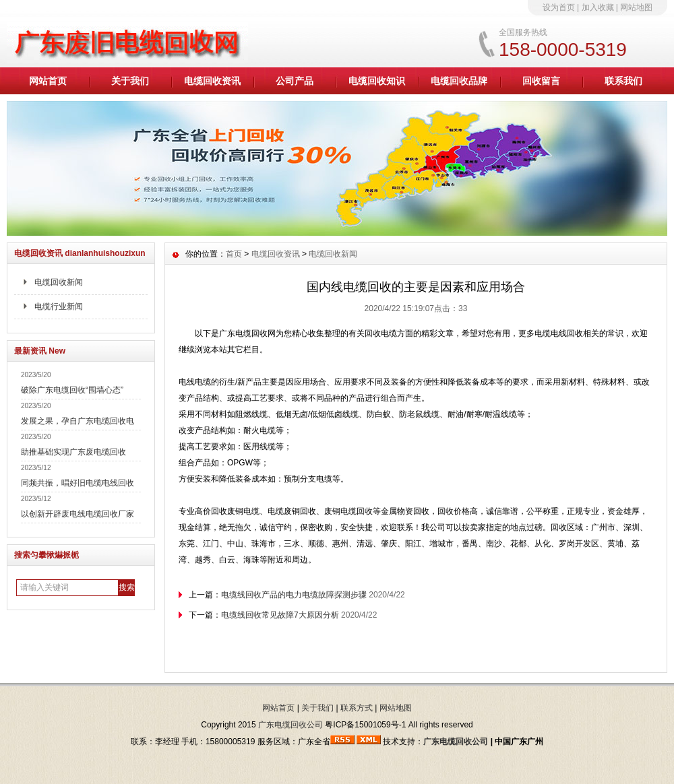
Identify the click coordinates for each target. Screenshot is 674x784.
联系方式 (357, 708)
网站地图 (636, 7)
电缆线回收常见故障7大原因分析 (280, 615)
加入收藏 (598, 7)
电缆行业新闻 (59, 306)
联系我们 (623, 81)
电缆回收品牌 (459, 81)
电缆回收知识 (377, 81)
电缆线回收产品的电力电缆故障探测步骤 (294, 595)
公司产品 (295, 81)
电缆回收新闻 (59, 282)
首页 (234, 254)
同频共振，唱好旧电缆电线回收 (78, 483)
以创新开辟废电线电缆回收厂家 (78, 514)
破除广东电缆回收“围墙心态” (72, 390)
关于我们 (130, 81)
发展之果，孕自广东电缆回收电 (78, 421)
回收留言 (541, 81)
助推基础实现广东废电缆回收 (73, 452)
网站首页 (48, 81)
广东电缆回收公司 (290, 725)
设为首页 (559, 7)
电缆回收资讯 (212, 81)
